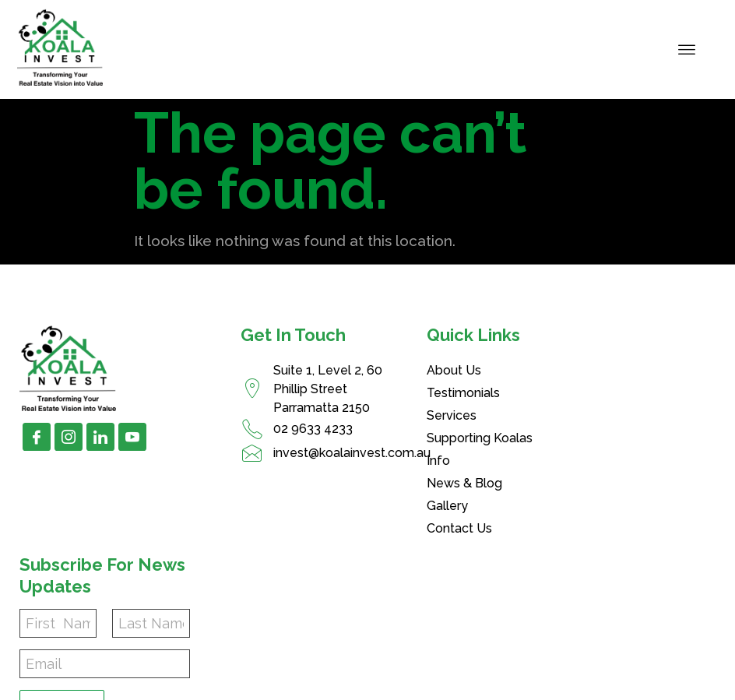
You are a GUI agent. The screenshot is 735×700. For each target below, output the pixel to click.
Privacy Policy (501, 686)
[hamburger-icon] (687, 49)
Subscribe (595, 475)
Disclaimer (600, 686)
